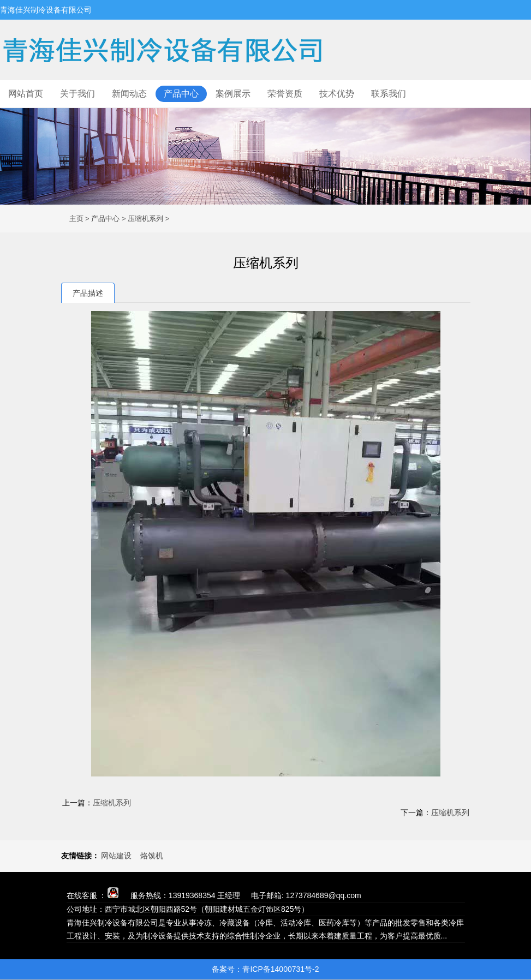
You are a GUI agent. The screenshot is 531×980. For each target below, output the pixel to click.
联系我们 (389, 94)
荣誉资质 (285, 94)
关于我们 (77, 94)
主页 (76, 219)
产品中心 (181, 94)
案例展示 (233, 94)
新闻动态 (129, 94)
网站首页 (26, 94)
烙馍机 (152, 856)
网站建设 (116, 856)
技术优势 (337, 94)
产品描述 (88, 293)
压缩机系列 (145, 219)
